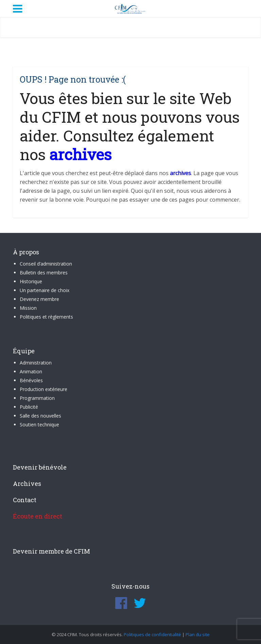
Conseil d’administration (46, 264)
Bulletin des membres (44, 273)
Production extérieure (43, 389)
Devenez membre (39, 299)
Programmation (37, 398)
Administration (36, 363)
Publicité (29, 407)
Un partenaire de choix (45, 290)
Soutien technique (39, 425)
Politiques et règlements (46, 317)
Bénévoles (31, 380)
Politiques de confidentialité (152, 634)
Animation (31, 371)
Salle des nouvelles (40, 416)
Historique (31, 281)
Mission (28, 308)
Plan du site (198, 634)
